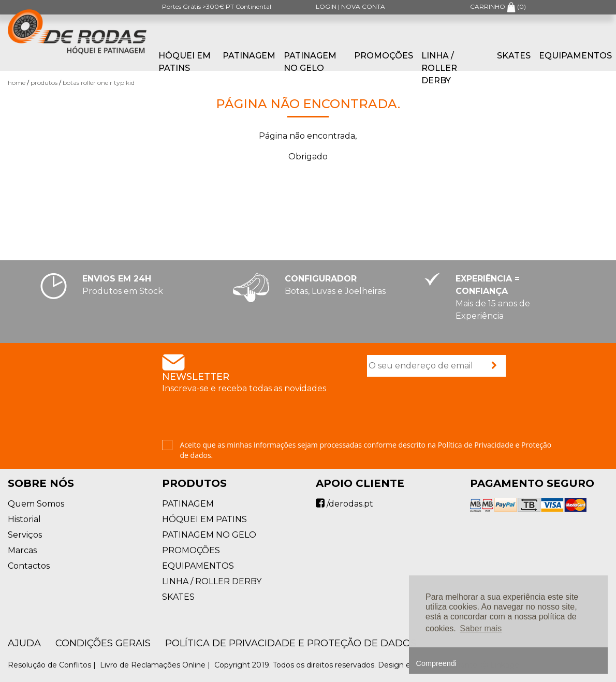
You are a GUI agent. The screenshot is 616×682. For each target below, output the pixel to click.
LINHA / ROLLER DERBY (439, 68)
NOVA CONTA (363, 6)
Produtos (44, 83)
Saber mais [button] (481, 628)
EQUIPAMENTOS (575, 56)
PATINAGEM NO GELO (310, 62)
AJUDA (24, 643)
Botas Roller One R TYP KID (99, 83)
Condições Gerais (103, 643)
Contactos (29, 566)
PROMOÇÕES (384, 56)
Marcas (22, 550)
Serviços (25, 535)
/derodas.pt (344, 504)
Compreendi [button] (436, 663)
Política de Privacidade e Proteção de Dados (291, 643)
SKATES (514, 56)
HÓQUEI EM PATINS (185, 62)
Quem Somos (36, 504)
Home (17, 83)
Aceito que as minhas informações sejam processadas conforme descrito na (366, 450)
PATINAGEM (249, 56)
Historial (24, 519)
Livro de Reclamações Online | (156, 665)
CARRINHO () (498, 6)
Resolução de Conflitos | (53, 665)
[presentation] (446, 409)
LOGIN (326, 6)
